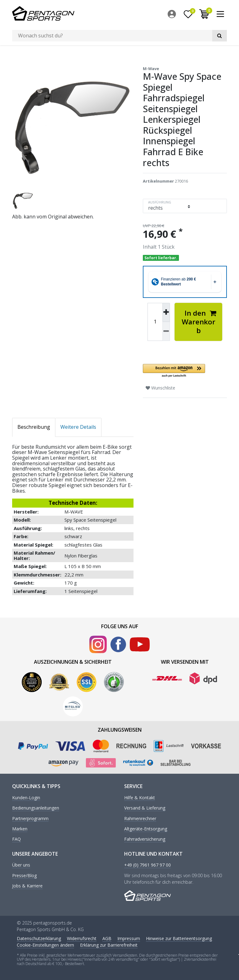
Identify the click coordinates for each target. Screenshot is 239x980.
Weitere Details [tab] (78, 427)
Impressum (129, 938)
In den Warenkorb (199, 321)
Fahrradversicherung (145, 839)
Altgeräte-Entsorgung (146, 828)
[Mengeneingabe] (155, 321)
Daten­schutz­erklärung (39, 938)
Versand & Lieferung (145, 808)
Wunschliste (160, 387)
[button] (185, 370)
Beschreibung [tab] (34, 427)
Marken (20, 828)
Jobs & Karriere (27, 885)
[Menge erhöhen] (166, 312)
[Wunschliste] (188, 14)
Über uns (21, 865)
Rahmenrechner (140, 818)
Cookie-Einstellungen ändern (45, 945)
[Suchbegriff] (112, 36)
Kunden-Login (26, 797)
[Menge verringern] (166, 331)
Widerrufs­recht (82, 938)
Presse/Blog (24, 875)
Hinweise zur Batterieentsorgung (179, 938)
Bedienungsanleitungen (36, 808)
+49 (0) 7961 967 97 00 (148, 865)
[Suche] (220, 36)
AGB (107, 938)
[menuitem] (173, 14)
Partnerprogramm (30, 818)
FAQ (16, 839)
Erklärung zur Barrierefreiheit (109, 945)
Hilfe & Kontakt (140, 797)
